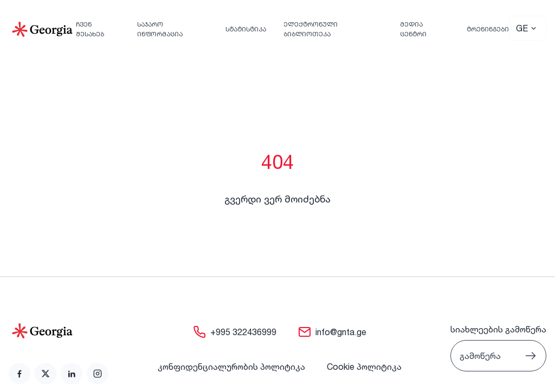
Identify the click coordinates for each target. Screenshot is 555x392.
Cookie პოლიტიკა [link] (364, 367)
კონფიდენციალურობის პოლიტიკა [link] (231, 367)
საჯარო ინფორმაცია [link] (160, 29)
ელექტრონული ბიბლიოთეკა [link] (311, 29)
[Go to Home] (42, 29)
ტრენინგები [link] (488, 29)
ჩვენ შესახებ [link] (90, 29)
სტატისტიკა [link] (246, 29)
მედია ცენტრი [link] (413, 29)
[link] (20, 374)
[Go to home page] (59, 331)
